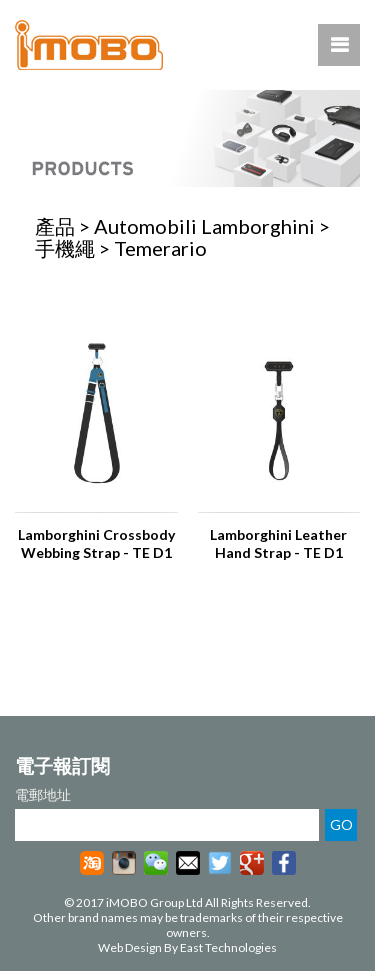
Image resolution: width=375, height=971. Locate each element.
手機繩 (65, 248)
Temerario (160, 248)
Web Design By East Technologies (187, 947)
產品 (55, 226)
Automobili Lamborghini (204, 226)
